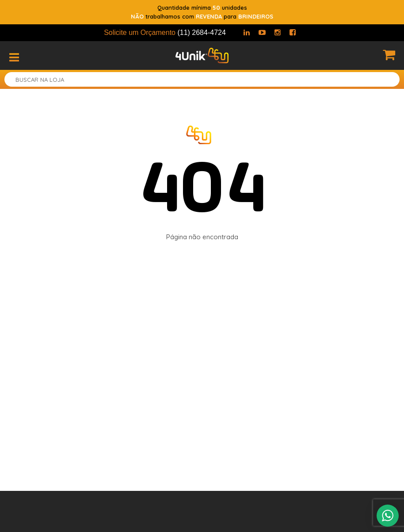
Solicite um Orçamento (165, 33)
